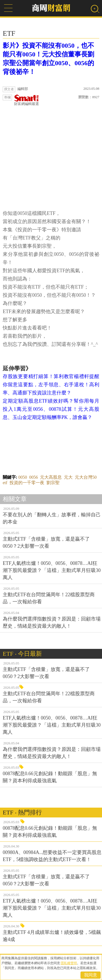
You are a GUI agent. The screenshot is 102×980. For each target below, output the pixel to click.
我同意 (91, 975)
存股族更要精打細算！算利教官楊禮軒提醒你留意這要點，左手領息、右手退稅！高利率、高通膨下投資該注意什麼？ (51, 385)
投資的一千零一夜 (27, 483)
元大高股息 (51, 477)
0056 (33, 477)
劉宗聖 (53, 483)
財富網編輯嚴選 (27, 100)
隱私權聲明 (69, 963)
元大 (68, 477)
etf (5, 483)
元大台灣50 (86, 477)
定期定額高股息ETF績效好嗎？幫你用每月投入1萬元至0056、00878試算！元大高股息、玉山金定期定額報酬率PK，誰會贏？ (51, 409)
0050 (23, 477)
